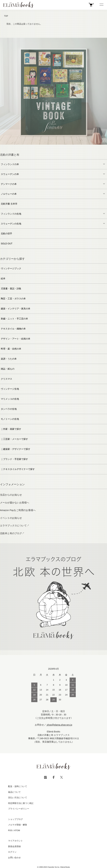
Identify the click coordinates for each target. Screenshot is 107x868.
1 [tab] (34, 147)
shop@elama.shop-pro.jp (59, 725)
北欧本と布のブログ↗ (12, 533)
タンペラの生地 (9, 409)
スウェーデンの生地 (11, 224)
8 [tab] (68, 147)
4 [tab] (49, 147)
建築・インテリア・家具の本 (16, 309)
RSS (10, 830)
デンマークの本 (9, 184)
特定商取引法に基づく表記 (21, 803)
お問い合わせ (14, 858)
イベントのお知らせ (11, 518)
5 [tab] (54, 147)
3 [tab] (44, 147)
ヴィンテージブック (11, 268)
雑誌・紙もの (8, 369)
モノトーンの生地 (10, 419)
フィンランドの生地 (11, 214)
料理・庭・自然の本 (11, 349)
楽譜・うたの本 (9, 359)
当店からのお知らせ (11, 495)
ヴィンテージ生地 (10, 389)
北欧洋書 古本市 (9, 204)
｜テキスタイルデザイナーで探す (18, 469)
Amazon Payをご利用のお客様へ (18, 510)
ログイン (12, 852)
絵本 (3, 278)
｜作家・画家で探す (11, 429)
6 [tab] (58, 147)
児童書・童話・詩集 (11, 289)
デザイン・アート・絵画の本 (16, 339)
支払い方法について (18, 798)
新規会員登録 (14, 846)
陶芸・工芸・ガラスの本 (13, 299)
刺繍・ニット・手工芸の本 (14, 319)
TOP (6, 16)
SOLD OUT (7, 244)
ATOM (17, 830)
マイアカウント (15, 841)
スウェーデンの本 (10, 174)
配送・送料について (18, 786)
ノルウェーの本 (9, 194)
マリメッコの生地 (10, 399)
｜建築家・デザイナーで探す (16, 449)
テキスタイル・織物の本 (13, 329)
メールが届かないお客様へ (15, 503)
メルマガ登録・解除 (18, 825)
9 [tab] (73, 147)
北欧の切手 (6, 234)
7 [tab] (63, 147)
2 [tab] (39, 147)
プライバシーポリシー (19, 809)
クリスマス (6, 379)
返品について (14, 792)
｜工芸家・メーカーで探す (14, 439)
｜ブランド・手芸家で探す (14, 459)
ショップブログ (15, 819)
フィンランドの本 (10, 164)
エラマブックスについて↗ (15, 526)
